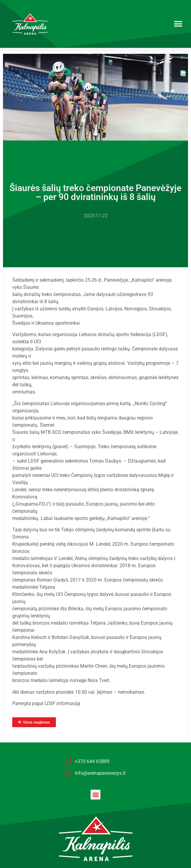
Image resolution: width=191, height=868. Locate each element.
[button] (178, 24)
